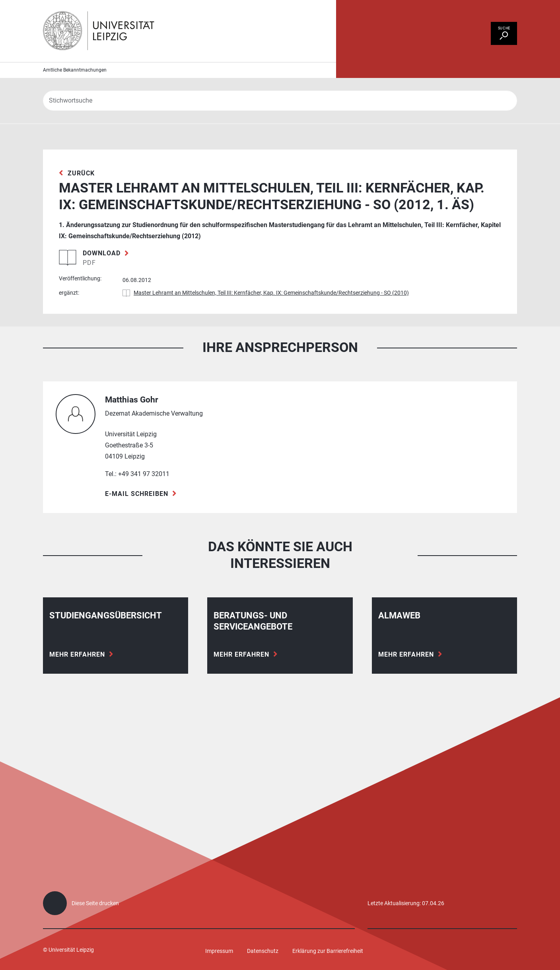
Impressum (219, 951)
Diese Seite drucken (95, 903)
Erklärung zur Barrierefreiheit (328, 951)
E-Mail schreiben (137, 504)
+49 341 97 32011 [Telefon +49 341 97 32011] (144, 484)
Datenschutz (263, 951)
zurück (81, 183)
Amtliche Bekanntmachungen (75, 80)
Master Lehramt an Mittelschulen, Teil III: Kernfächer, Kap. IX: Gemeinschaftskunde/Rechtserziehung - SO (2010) (271, 303)
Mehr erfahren (77, 664)
